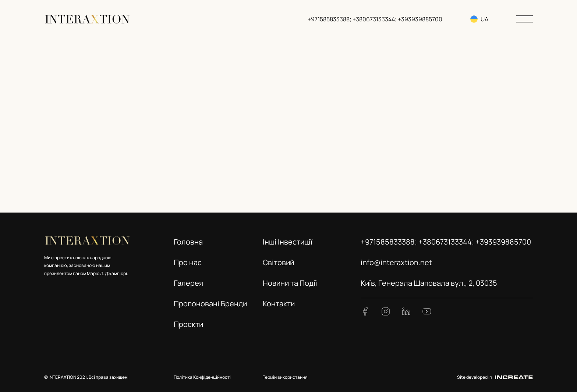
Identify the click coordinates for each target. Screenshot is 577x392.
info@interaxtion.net (396, 262)
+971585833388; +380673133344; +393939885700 (376, 19)
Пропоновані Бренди (210, 304)
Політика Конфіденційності (202, 377)
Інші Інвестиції (288, 242)
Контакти (279, 304)
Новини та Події (290, 283)
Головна (188, 242)
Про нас (188, 262)
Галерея (188, 283)
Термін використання (285, 377)
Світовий (278, 262)
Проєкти (188, 324)
